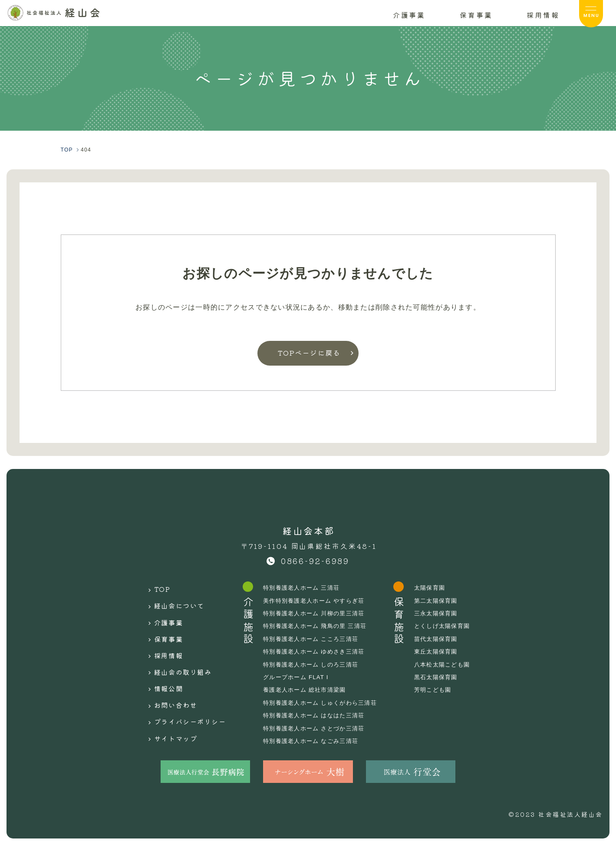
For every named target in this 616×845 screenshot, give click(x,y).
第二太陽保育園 (445, 601)
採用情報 (160, 642)
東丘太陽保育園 (445, 651)
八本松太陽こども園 (451, 664)
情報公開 (160, 669)
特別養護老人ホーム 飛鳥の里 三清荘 (318, 626)
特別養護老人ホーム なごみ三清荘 (313, 741)
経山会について (172, 601)
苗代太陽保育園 (445, 639)
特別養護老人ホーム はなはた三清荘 (317, 715)
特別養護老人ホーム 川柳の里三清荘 (317, 613)
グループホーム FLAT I (298, 677)
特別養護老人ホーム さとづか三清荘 (317, 728)
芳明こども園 (441, 690)
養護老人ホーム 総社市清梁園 (307, 690)
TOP (153, 588)
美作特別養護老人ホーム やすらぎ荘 (317, 601)
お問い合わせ (168, 683)
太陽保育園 (438, 588)
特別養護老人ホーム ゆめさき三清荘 (317, 651)
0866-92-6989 (315, 561)
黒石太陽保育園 (445, 677)
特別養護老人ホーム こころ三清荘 (313, 639)
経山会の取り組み (176, 656)
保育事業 (160, 628)
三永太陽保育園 (445, 613)
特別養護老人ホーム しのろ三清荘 (313, 664)
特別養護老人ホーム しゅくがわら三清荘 (323, 703)
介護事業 (160, 615)
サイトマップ (168, 710)
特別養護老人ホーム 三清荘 (304, 588)
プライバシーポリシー (185, 696)
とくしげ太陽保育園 (451, 626)
